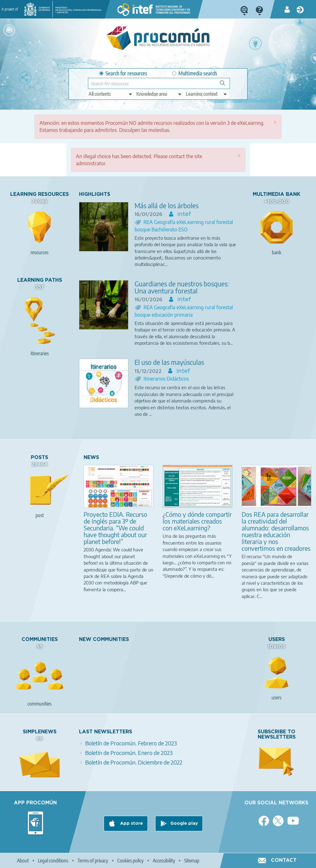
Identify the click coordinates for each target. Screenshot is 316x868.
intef (183, 214)
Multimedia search (194, 73)
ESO (183, 230)
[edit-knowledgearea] (159, 94)
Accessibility (164, 861)
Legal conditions (53, 861)
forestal (225, 222)
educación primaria (172, 315)
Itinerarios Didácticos (166, 379)
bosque (143, 230)
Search (225, 85)
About (23, 861)
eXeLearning (191, 222)
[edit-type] (111, 94)
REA (149, 222)
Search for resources (123, 73)
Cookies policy (130, 861)
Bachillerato (165, 230)
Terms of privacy (93, 861)
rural (211, 222)
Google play (184, 824)
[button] (275, 122)
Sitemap (192, 861)
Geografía (165, 222)
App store (131, 824)
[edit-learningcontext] (207, 94)
